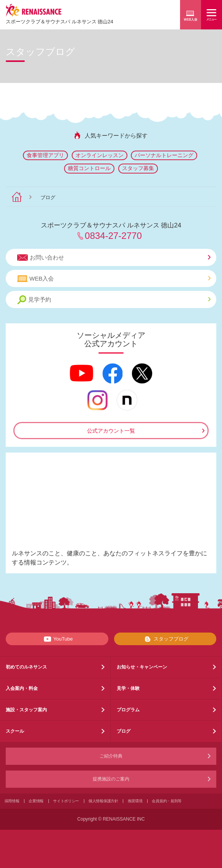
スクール (15, 731)
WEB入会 (114, 279)
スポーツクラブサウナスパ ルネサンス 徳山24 (60, 22)
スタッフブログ (165, 639)
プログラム (128, 710)
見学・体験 (128, 688)
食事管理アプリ (45, 155)
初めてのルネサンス (26, 667)
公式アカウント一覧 (111, 431)
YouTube (57, 639)
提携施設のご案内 (111, 779)
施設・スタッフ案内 (26, 710)
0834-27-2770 (113, 236)
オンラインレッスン (100, 155)
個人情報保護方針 (103, 801)
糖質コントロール (89, 168)
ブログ (124, 731)
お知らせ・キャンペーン (142, 667)
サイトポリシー (66, 801)
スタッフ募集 (138, 168)
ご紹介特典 (111, 756)
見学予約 (114, 300)
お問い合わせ (114, 258)
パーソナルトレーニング (164, 155)
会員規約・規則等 (167, 801)
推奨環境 (135, 801)
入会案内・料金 (22, 688)
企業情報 (36, 801)
